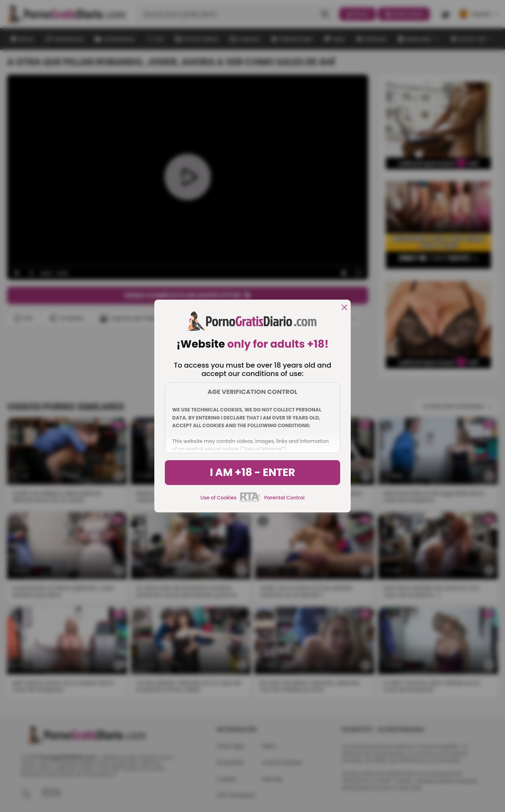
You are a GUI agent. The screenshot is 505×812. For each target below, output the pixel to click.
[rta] (250, 501)
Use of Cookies (219, 498)
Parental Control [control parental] (284, 498)
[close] (344, 308)
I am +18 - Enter (252, 472)
